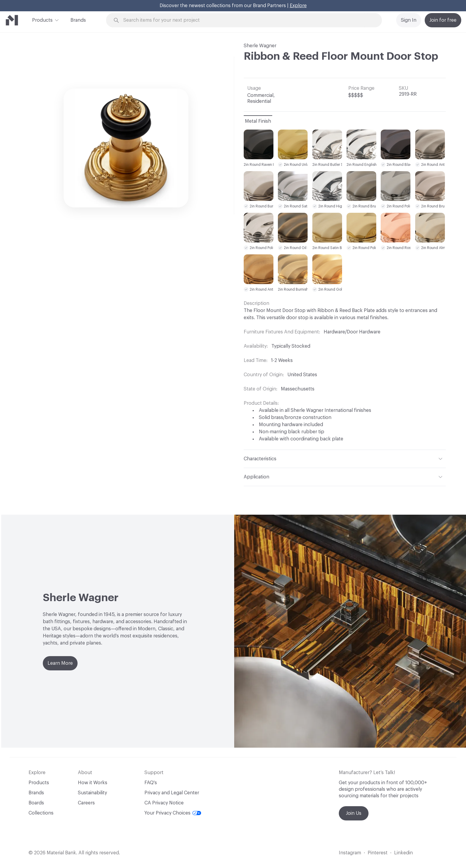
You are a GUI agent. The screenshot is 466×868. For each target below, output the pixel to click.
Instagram (350, 853)
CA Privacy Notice (164, 803)
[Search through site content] (247, 20)
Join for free (443, 20)
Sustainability (92, 793)
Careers (86, 803)
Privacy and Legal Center (172, 793)
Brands (78, 20)
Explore (298, 6)
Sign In (409, 20)
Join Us (354, 813)
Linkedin (403, 853)
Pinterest (378, 853)
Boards (36, 803)
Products (42, 20)
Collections (41, 813)
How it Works (93, 783)
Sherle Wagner (260, 46)
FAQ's (151, 783)
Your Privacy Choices (173, 813)
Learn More (60, 663)
